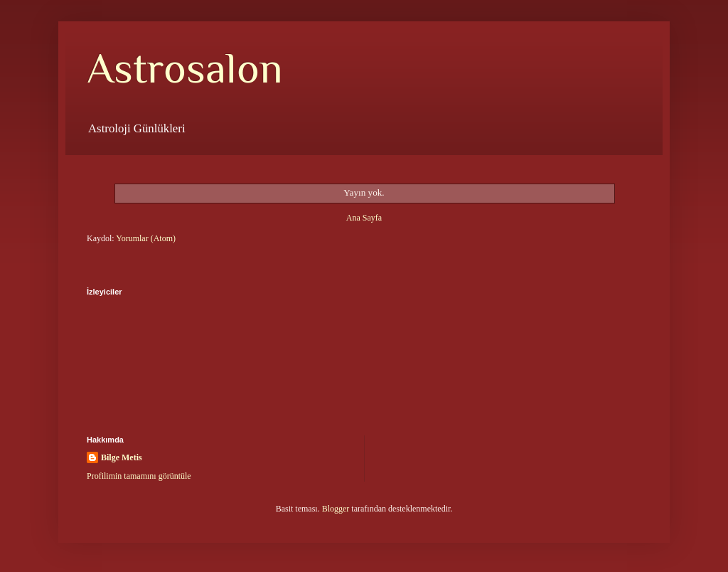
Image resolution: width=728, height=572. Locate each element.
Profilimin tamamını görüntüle (139, 476)
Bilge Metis (122, 457)
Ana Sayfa (364, 218)
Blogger (336, 509)
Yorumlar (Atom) (146, 238)
